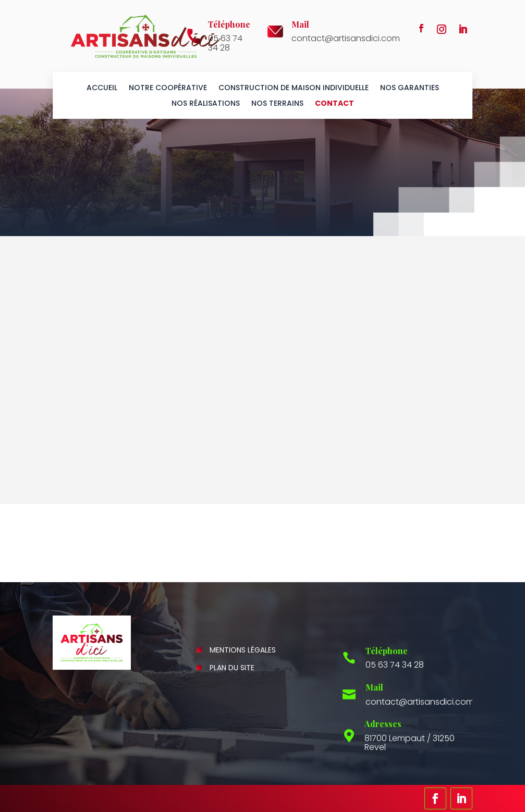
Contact (334, 104)
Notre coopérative (168, 88)
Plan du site (232, 668)
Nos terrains (277, 104)
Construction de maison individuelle (294, 88)
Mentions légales (243, 650)
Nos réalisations (206, 104)
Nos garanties (410, 88)
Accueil (102, 88)
